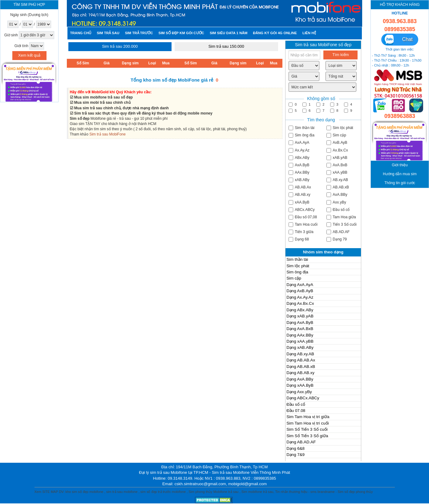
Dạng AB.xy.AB (300, 354)
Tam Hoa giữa (341, 217)
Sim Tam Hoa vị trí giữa (308, 417)
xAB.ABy (299, 180)
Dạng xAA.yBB (300, 341)
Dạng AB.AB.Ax (301, 360)
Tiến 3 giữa (301, 232)
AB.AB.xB (338, 187)
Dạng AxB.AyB (300, 291)
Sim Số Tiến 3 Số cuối (307, 429)
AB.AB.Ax (300, 187)
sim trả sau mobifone (122, 492)
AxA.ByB (299, 165)
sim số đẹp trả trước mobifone (163, 492)
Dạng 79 (337, 239)
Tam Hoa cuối (303, 225)
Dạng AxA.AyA (300, 285)
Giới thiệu (400, 165)
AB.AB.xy (299, 195)
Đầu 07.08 (296, 411)
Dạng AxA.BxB (300, 329)
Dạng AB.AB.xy (300, 373)
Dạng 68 (299, 239)
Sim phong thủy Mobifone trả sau (213, 492)
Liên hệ (309, 33)
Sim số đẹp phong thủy (355, 492)
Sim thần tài (302, 128)
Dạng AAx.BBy (300, 335)
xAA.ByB (299, 202)
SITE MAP (50, 492)
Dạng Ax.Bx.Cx (300, 303)
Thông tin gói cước (400, 183)
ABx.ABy (299, 158)
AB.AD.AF (338, 232)
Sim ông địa (302, 135)
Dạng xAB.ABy (300, 347)
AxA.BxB (337, 165)
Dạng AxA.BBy (300, 379)
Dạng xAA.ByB (300, 385)
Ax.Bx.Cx (337, 150)
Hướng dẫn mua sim (400, 174)
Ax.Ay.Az (299, 150)
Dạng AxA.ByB (300, 323)
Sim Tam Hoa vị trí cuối (308, 423)
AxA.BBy (337, 195)
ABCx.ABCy (302, 210)
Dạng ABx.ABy (300, 310)
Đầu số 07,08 (303, 217)
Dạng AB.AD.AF (301, 442)
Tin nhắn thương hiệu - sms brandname (305, 492)
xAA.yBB (337, 173)
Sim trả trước (139, 33)
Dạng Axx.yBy (299, 392)
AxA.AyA (299, 143)
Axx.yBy (336, 202)
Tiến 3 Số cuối (341, 225)
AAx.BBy (299, 173)
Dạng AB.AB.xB (301, 367)
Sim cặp (336, 135)
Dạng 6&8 (295, 448)
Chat (398, 40)
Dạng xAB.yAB (300, 316)
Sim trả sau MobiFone (107, 134)
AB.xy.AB (337, 180)
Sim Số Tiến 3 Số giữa (307, 436)
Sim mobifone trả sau (257, 492)
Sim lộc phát (340, 128)
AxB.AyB (337, 143)
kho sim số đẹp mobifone (84, 492)
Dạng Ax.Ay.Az (300, 297)
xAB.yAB (337, 158)
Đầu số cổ (338, 210)
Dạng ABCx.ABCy (303, 398)
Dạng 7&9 (295, 455)
